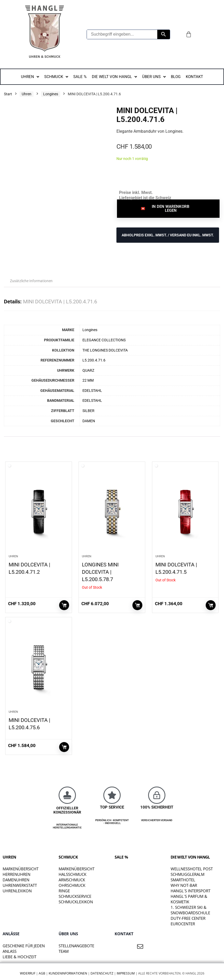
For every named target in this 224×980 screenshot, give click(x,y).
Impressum (126, 973)
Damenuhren (16, 880)
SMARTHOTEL (183, 880)
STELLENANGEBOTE (76, 946)
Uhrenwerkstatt (20, 885)
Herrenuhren (16, 874)
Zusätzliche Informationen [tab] (31, 281)
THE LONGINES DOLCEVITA (105, 350)
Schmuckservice (75, 896)
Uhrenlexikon (17, 891)
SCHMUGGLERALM (187, 874)
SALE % (121, 857)
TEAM (64, 951)
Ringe (64, 891)
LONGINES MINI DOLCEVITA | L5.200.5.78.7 (100, 572)
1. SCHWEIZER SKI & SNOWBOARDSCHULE (190, 910)
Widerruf (28, 973)
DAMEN (89, 421)
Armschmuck (72, 880)
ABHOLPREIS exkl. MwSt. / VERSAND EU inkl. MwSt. (168, 235)
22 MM (88, 380)
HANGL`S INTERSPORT (191, 891)
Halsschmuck (72, 874)
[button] (168, 209)
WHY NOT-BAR (184, 885)
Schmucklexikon (76, 902)
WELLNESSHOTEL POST (192, 869)
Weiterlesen (137, 605)
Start (8, 94)
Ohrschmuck (72, 885)
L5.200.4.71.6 (94, 360)
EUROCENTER (183, 924)
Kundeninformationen (68, 973)
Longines (51, 94)
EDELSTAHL (92, 391)
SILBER (88, 411)
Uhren (27, 94)
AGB (42, 973)
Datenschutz (102, 973)
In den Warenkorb (64, 605)
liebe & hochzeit (19, 957)
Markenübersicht (21, 869)
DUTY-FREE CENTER (188, 918)
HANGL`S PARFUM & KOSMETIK (189, 899)
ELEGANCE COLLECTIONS (104, 340)
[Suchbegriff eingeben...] (122, 34)
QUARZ (88, 371)
